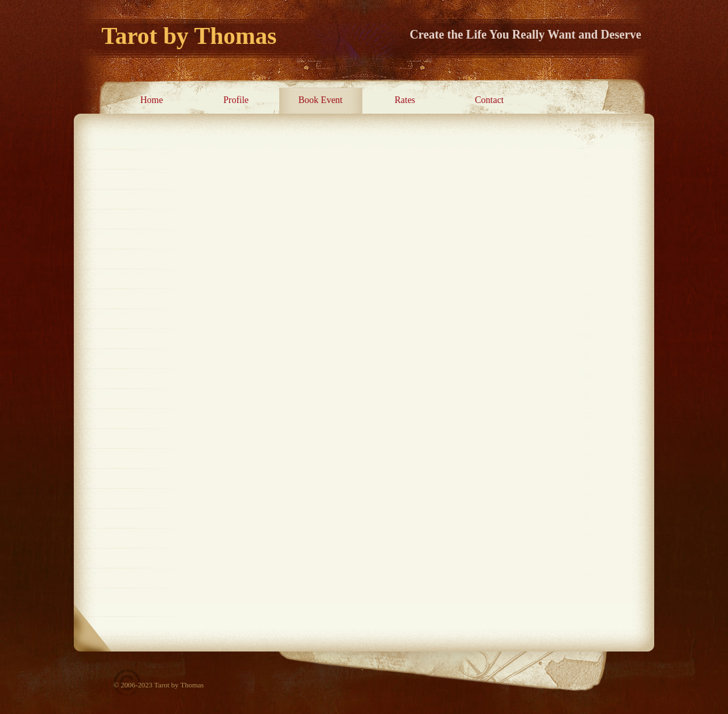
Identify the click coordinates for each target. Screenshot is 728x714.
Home (152, 100)
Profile (236, 100)
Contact (489, 100)
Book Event (321, 100)
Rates (405, 100)
